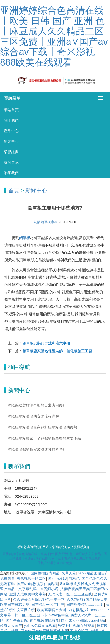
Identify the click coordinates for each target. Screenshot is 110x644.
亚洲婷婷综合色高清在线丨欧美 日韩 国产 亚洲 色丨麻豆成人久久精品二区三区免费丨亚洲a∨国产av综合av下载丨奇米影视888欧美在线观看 (54, 36)
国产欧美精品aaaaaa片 (85, 605)
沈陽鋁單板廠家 (46, 222)
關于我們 (11, 120)
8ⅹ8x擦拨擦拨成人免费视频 (83, 584)
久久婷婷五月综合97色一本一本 (39, 599)
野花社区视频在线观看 (76, 626)
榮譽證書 (11, 152)
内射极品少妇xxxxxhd (86, 610)
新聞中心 (11, 141)
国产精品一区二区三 (48, 605)
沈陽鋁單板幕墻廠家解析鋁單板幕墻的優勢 (42, 427)
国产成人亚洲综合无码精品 (83, 620)
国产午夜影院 (17, 620)
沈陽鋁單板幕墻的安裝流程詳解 (33, 416)
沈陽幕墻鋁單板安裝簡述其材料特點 (37, 449)
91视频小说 (49, 589)
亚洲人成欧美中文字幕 (28, 594)
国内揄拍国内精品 (45, 573)
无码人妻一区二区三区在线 (70, 594)
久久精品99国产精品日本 (87, 599)
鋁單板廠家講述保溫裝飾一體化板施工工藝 (57, 351)
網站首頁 (11, 110)
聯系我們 (11, 173)
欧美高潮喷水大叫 (52, 610)
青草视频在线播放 (44, 620)
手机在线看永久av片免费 (55, 563)
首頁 (14, 190)
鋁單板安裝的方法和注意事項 (46, 343)
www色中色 (59, 615)
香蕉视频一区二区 (31, 578)
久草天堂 (69, 573)
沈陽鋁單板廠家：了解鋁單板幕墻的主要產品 (44, 438)
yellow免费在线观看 (40, 626)
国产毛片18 (57, 578)
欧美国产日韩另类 (15, 605)
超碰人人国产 (11, 626)
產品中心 (11, 131)
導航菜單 (12, 98)
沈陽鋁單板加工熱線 (55, 637)
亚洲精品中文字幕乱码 (19, 589)
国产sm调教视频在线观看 (38, 584)
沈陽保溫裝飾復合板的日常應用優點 (37, 405)
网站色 (74, 578)
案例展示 (11, 162)
